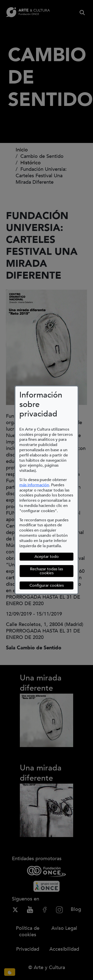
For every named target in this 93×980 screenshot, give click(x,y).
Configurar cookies (52, 585)
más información (34, 485)
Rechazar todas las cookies (46, 571)
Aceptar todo (47, 557)
